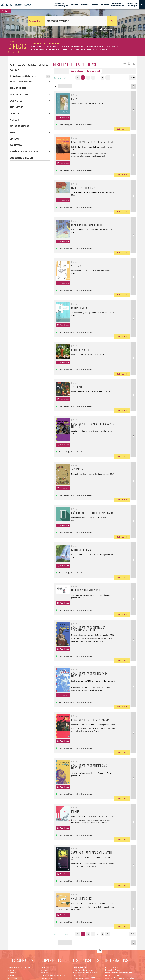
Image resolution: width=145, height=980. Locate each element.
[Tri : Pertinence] (65, 86)
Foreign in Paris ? (113, 975)
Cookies (109, 978)
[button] (142, 5)
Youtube (45, 973)
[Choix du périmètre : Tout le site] (36, 21)
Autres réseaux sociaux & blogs (54, 975)
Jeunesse (13, 978)
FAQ (107, 967)
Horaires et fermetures (83, 970)
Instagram (45, 970)
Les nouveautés (80, 967)
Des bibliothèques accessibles (119, 973)
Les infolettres (47, 978)
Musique (12, 973)
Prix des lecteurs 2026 (83, 975)
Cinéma (12, 975)
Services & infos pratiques (20, 967)
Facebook (45, 967)
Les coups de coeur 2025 (84, 978)
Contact (114, 967)
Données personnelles (124, 978)
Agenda (12, 970)
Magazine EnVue (113, 970)
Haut (100, 950)
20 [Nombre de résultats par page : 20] (132, 78)
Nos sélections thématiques (85, 973)
